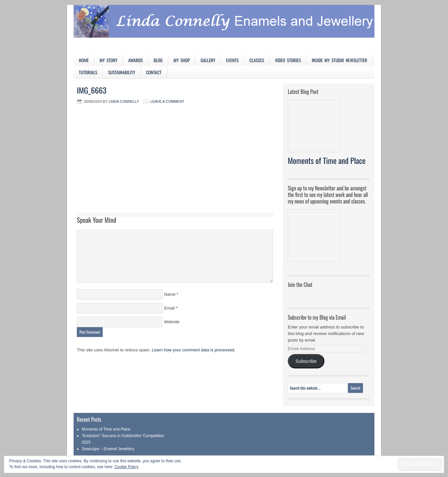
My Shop (182, 60)
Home (84, 60)
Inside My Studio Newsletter (339, 60)
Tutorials (88, 72)
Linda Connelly (124, 101)
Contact (154, 72)
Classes (257, 60)
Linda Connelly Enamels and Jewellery (224, 29)
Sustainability (121, 72)
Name (170, 294)
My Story (108, 60)
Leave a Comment (167, 101)
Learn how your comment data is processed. (194, 350)
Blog (158, 60)
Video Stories (288, 60)
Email (170, 308)
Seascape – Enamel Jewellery (108, 449)
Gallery (208, 60)
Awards (136, 60)
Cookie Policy (126, 467)
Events (232, 60)
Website (172, 322)
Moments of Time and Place (327, 160)
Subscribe (306, 361)
